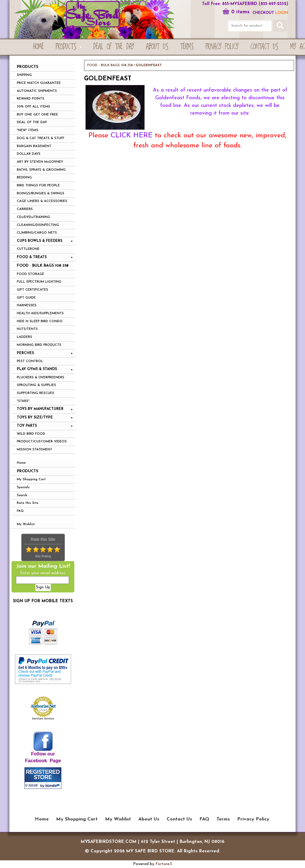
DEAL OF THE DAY (32, 122)
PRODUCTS (66, 47)
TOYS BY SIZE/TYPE (35, 418)
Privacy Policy (222, 47)
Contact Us (264, 47)
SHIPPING (24, 75)
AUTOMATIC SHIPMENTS (37, 91)
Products (28, 471)
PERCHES (25, 353)
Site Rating (43, 556)
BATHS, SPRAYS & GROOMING (41, 170)
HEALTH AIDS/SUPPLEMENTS (40, 314)
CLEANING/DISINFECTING (38, 225)
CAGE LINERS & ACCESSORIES (42, 201)
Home (38, 47)
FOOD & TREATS (32, 257)
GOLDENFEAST (149, 65)
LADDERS (24, 337)
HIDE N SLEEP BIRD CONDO (40, 321)
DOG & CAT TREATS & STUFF (41, 138)
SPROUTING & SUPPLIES (36, 385)
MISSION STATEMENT (35, 450)
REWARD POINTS (31, 99)
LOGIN (282, 13)
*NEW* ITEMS (28, 130)
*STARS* (23, 401)
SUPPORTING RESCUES (36, 393)
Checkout (263, 13)
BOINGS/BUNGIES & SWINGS (41, 194)
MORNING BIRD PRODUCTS (39, 345)
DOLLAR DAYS (29, 154)
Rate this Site (28, 503)
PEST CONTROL (30, 361)
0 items (236, 12)
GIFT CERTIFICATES (32, 290)
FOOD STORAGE (31, 274)
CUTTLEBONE (28, 249)
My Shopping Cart (31, 479)
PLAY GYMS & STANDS (37, 369)
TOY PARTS (27, 426)
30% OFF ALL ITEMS (33, 107)
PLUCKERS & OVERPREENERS (41, 378)
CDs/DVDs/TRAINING (33, 217)
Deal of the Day (114, 47)
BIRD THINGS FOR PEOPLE (38, 186)
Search (22, 495)
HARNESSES (27, 306)
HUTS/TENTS (27, 329)
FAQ (20, 511)
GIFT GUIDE (26, 298)
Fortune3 (164, 864)
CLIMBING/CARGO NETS (37, 233)
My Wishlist (26, 524)
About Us (157, 47)
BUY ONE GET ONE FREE (37, 115)
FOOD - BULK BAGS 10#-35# (43, 266)
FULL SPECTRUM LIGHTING (39, 282)
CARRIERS (25, 209)
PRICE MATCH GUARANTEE (39, 83)
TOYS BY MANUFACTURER (40, 409)
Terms (187, 47)
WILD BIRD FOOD (31, 434)
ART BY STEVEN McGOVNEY (40, 162)
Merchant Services (43, 719)
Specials (23, 487)
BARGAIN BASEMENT (34, 146)
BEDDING (24, 178)
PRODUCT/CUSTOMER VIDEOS (42, 442)
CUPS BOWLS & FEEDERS (40, 241)
